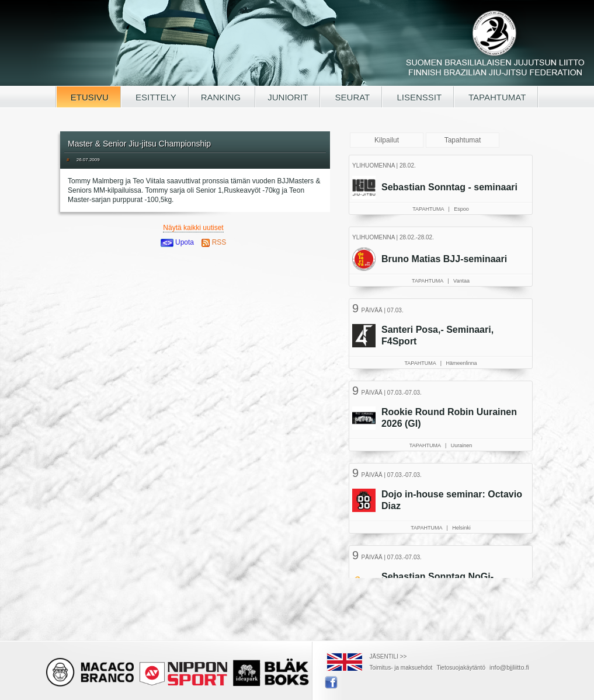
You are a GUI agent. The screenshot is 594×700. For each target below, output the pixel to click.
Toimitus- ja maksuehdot (401, 668)
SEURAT (351, 97)
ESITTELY (155, 97)
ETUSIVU (88, 97)
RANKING (222, 97)
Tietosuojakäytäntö (461, 668)
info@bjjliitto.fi (509, 667)
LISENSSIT (418, 97)
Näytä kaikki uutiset (193, 228)
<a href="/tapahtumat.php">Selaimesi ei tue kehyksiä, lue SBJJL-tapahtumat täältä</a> (442, 365)
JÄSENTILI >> (388, 657)
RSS (214, 242)
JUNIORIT (288, 97)
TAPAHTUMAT (496, 97)
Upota (177, 242)
